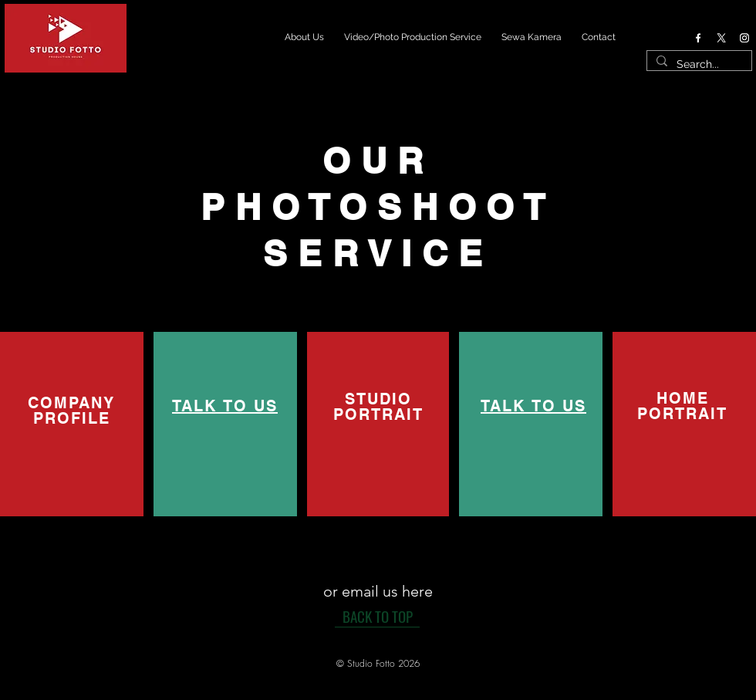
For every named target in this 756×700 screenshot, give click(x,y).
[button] (378, 664)
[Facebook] (698, 38)
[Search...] (698, 65)
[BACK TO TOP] (377, 616)
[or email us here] (378, 591)
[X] (721, 38)
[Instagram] (744, 38)
